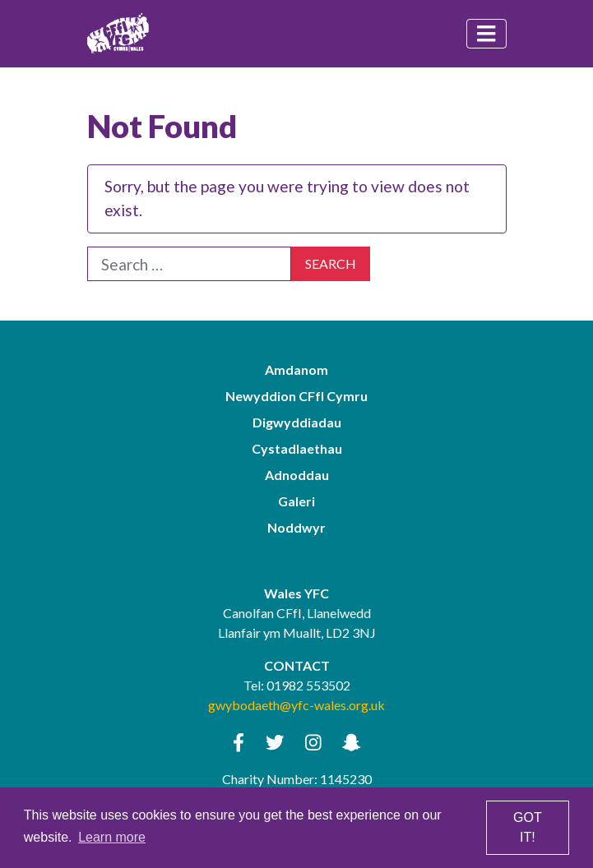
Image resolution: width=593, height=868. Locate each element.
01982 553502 (308, 685)
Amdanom (296, 369)
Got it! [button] (528, 827)
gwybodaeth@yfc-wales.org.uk (296, 705)
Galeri (296, 501)
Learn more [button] (112, 837)
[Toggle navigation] (486, 34)
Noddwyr (296, 527)
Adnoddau (297, 475)
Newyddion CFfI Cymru (296, 396)
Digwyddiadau (297, 422)
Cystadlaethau (297, 448)
